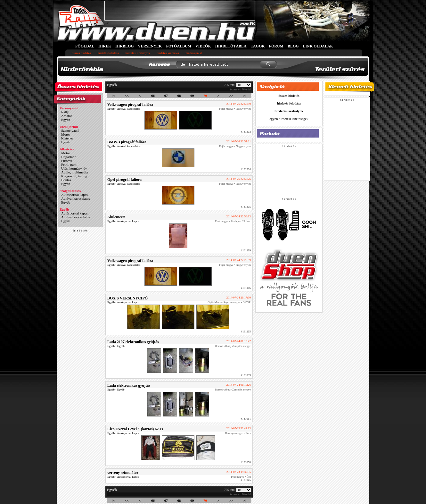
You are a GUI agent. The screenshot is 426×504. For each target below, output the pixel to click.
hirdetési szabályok (138, 53)
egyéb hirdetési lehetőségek (289, 119)
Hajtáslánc (69, 157)
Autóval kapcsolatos (76, 198)
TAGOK (258, 46)
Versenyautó (69, 108)
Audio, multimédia (74, 172)
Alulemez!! (116, 217)
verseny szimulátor (123, 473)
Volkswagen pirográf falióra (130, 105)
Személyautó (70, 130)
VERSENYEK (150, 46)
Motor (66, 134)
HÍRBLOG (124, 46)
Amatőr (67, 116)
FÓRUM (276, 46)
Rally (65, 112)
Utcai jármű (69, 127)
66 (153, 96)
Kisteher (67, 138)
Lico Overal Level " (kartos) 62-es (135, 429)
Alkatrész (67, 149)
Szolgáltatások (70, 191)
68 (179, 96)
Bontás (66, 180)
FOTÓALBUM (179, 46)
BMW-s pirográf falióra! (127, 142)
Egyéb (66, 120)
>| (244, 96)
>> (231, 96)
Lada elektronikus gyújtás (129, 385)
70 (205, 96)
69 (192, 96)
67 (166, 96)
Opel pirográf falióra (124, 180)
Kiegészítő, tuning (74, 176)
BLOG (293, 46)
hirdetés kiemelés (168, 53)
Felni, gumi (69, 164)
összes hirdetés (81, 53)
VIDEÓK (203, 46)
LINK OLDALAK (318, 46)
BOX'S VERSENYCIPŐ (127, 298)
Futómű (67, 161)
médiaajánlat (194, 53)
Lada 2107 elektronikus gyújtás (133, 342)
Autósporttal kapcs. (75, 195)
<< (127, 96)
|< (114, 96)
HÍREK (105, 46)
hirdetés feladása (108, 53)
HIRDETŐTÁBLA (231, 46)
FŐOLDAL (85, 46)
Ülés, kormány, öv (74, 168)
